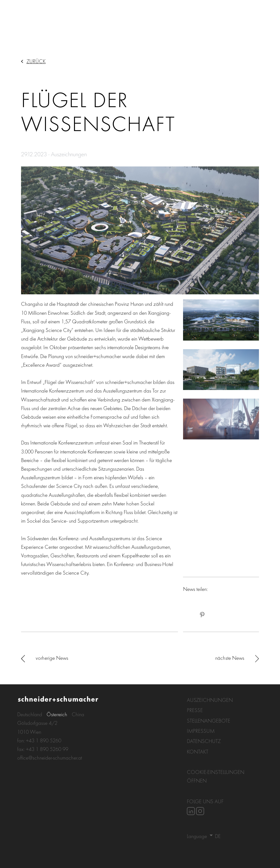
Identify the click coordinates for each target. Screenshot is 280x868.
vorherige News (52, 658)
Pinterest (202, 615)
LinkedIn (189, 615)
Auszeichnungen (210, 700)
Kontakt (198, 751)
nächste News (230, 658)
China (78, 714)
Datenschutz (204, 741)
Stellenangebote (209, 721)
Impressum (201, 731)
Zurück (36, 61)
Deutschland (30, 714)
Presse (195, 710)
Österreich (57, 714)
